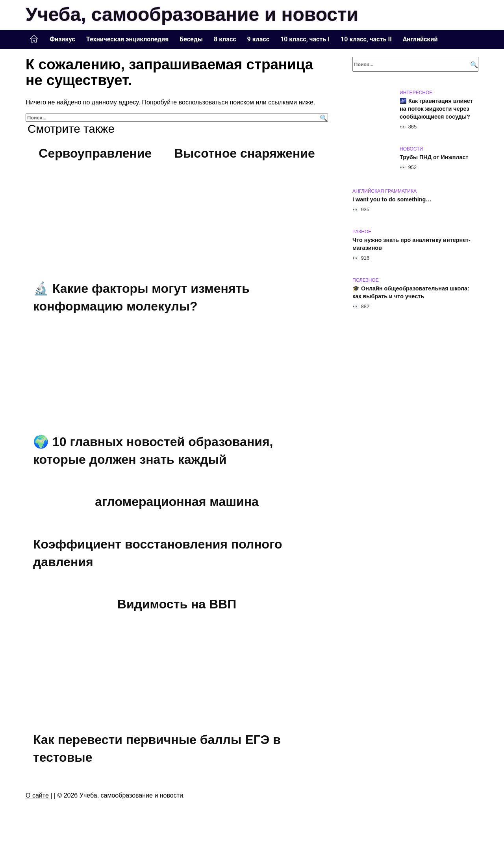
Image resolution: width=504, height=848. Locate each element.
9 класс (258, 39)
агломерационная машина (177, 502)
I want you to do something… (392, 199)
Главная (34, 39)
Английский (420, 39)
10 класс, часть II (366, 39)
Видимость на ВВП (177, 604)
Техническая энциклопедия (127, 39)
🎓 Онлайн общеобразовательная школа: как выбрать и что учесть (411, 292)
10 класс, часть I (305, 39)
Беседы (191, 39)
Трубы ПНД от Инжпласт (434, 157)
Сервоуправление (95, 153)
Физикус (62, 39)
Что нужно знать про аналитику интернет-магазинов (411, 244)
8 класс (225, 39)
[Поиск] (323, 118)
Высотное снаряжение (245, 153)
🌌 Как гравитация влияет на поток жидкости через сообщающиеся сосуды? (436, 109)
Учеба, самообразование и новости (192, 14)
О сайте (37, 795)
